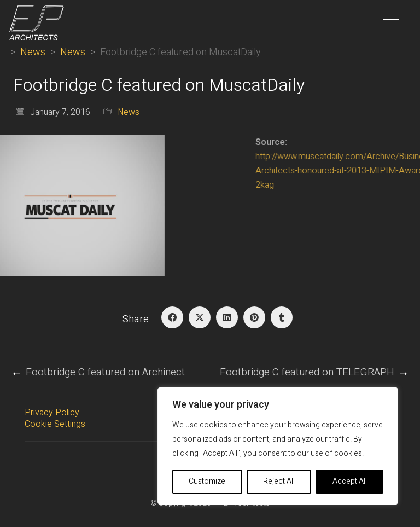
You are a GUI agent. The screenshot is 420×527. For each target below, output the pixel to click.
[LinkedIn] (227, 317)
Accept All (350, 481)
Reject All (279, 481)
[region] (278, 446)
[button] (389, 23)
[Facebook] (172, 317)
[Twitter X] (200, 317)
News (129, 112)
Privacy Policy (52, 413)
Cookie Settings (55, 424)
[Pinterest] (254, 317)
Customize (207, 481)
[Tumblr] (282, 317)
